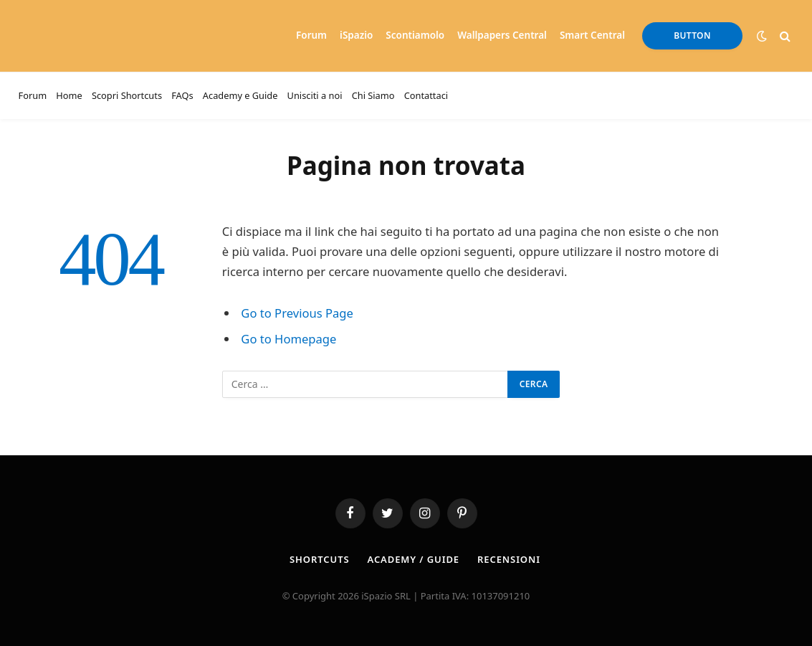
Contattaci (426, 95)
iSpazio (356, 35)
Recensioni (509, 559)
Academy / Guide (414, 559)
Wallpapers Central (502, 35)
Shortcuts (319, 559)
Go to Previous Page (297, 313)
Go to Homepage (288, 339)
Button (692, 35)
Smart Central (592, 35)
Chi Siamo (373, 95)
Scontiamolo (415, 35)
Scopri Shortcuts (127, 95)
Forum (311, 35)
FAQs (182, 95)
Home (69, 95)
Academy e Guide (240, 95)
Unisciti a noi (315, 95)
